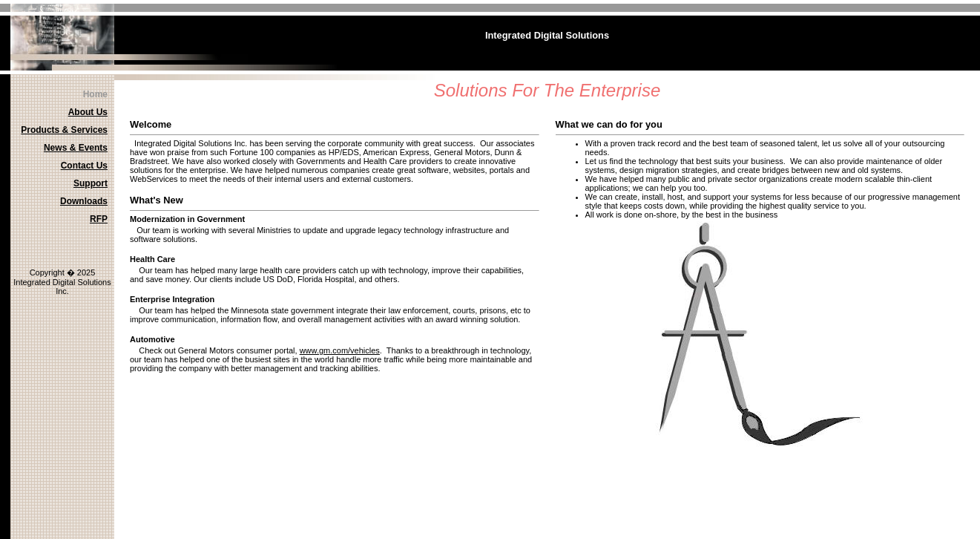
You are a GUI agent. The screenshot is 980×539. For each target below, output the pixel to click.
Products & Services (64, 130)
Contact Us (84, 166)
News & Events (76, 148)
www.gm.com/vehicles (340, 350)
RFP (99, 219)
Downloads (84, 201)
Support (91, 183)
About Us (88, 112)
